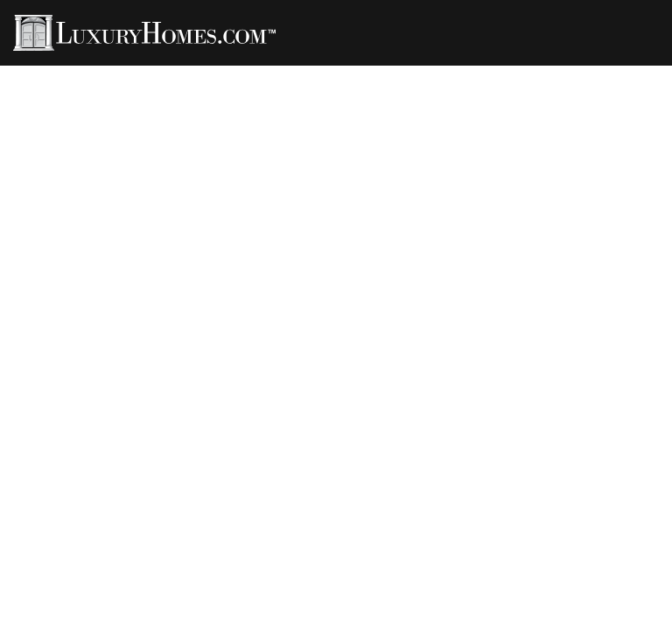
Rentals (337, 72)
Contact (630, 72)
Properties (101, 72)
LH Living (259, 72)
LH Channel (423, 72)
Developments (532, 72)
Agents (184, 72)
